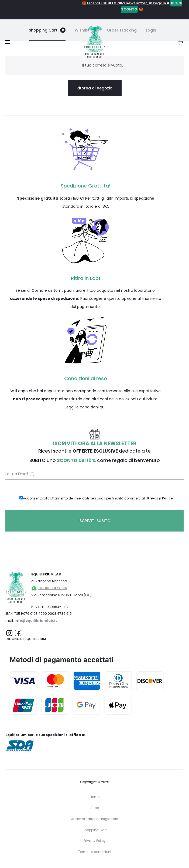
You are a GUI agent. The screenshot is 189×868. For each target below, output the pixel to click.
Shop (95, 808)
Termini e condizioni (95, 852)
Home (95, 797)
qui (103, 407)
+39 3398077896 (52, 588)
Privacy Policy (95, 841)
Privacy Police (160, 498)
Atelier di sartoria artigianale (94, 819)
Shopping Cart (95, 830)
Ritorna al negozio (94, 88)
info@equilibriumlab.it (36, 621)
